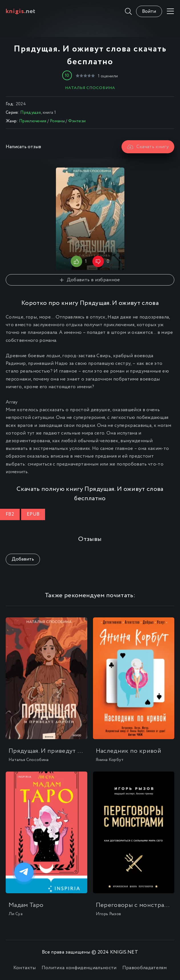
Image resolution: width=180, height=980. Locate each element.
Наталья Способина (90, 88)
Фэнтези (77, 121)
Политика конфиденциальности (79, 968)
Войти (149, 12)
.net (21, 11)
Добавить (23, 559)
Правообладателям (144, 968)
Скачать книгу (148, 147)
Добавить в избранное (90, 280)
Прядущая (31, 113)
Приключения (33, 121)
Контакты (25, 968)
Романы (57, 121)
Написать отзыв (23, 147)
